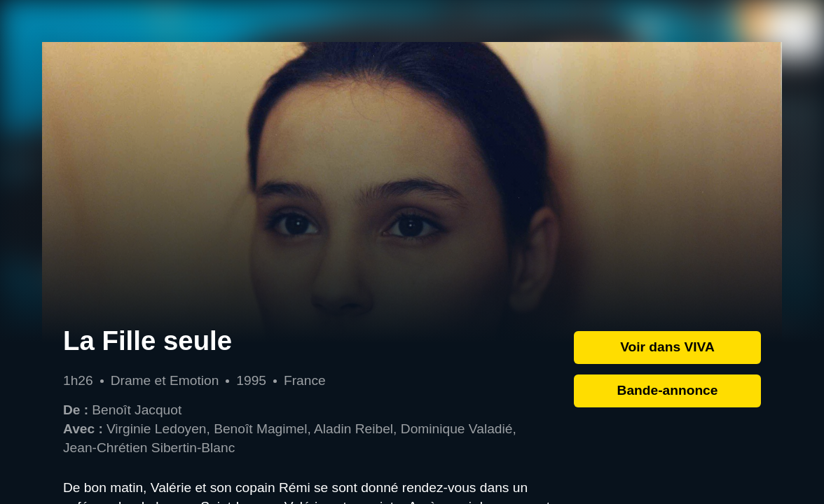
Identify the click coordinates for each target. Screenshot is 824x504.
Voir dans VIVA (667, 347)
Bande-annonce (668, 390)
